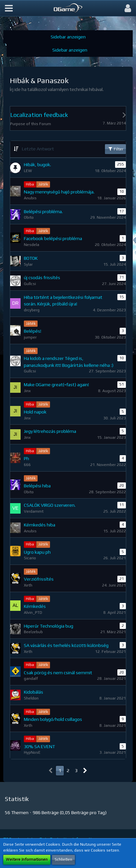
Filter (115, 149)
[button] (9, 8)
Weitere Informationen (27, 859)
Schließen (63, 859)
